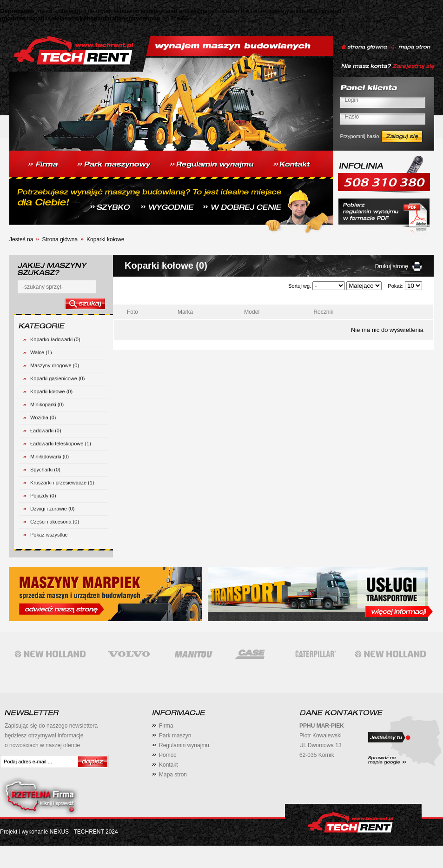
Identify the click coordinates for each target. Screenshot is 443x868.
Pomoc (168, 755)
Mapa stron (173, 775)
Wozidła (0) (43, 417)
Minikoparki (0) (47, 404)
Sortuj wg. (300, 286)
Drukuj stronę (392, 266)
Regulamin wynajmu (184, 745)
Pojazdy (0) (43, 496)
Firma (166, 726)
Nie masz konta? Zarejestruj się (388, 67)
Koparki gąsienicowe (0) (57, 378)
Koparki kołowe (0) (51, 391)
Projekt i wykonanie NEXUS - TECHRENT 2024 (59, 832)
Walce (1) (41, 352)
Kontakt (169, 765)
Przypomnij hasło (360, 136)
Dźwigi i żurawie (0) (52, 509)
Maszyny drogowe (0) (55, 365)
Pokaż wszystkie (49, 535)
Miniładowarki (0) (50, 457)
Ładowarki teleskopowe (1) (61, 444)
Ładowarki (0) (46, 431)
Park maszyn (175, 735)
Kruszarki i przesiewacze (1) (62, 483)
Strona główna (60, 239)
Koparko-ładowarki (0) (55, 339)
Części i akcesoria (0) (55, 522)
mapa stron (410, 47)
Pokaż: (396, 286)
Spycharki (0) (45, 470)
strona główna (364, 47)
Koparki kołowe (105, 239)
